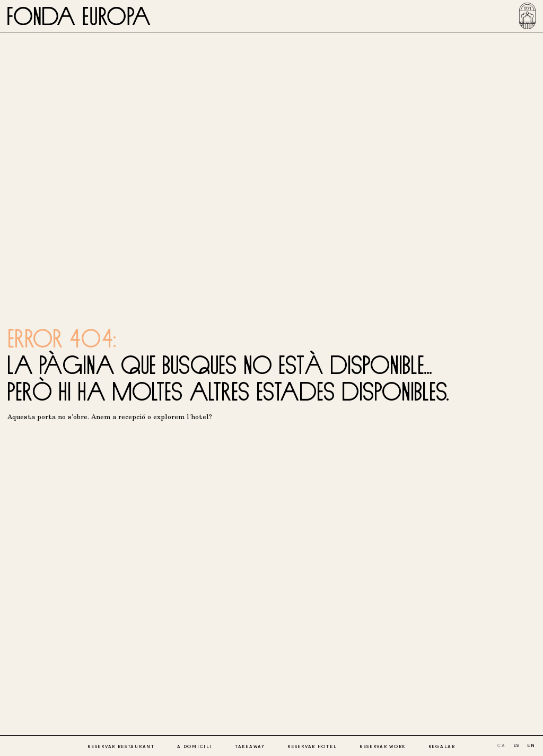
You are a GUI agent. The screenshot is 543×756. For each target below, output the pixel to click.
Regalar (442, 746)
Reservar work (383, 746)
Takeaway (250, 746)
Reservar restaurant (121, 746)
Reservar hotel (312, 746)
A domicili (195, 746)
